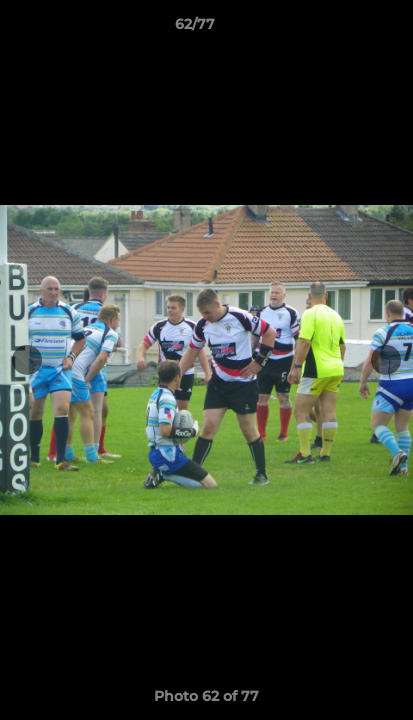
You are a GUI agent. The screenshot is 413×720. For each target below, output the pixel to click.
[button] (341, 29)
